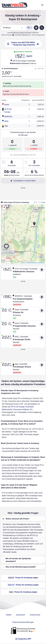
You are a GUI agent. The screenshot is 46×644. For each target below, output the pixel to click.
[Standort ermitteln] (36, 28)
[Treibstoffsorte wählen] (29, 28)
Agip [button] (6, 126)
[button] (34, 224)
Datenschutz (35, 615)
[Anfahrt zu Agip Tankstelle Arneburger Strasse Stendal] (42, 365)
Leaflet (22, 263)
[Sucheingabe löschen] (22, 28)
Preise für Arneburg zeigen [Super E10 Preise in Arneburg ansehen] (23, 585)
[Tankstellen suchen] (42, 28)
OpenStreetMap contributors (36, 263)
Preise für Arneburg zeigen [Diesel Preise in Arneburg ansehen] (23, 592)
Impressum (21, 615)
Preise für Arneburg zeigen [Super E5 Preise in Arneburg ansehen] (23, 578)
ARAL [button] (6, 121)
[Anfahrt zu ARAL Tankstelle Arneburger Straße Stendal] (42, 338)
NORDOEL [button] (8, 117)
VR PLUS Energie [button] (8, 111)
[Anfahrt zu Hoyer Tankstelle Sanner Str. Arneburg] (42, 311)
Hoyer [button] (7, 105)
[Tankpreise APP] (23, 639)
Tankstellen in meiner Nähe (23, 181)
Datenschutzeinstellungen (23, 622)
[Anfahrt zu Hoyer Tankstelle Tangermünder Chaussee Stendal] (42, 324)
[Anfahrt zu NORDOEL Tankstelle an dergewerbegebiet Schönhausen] (42, 297)
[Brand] (14, 5)
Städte (9, 615)
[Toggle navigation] (42, 5)
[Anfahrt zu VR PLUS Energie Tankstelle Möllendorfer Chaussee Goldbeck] (42, 270)
